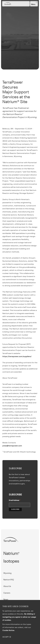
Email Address (15, 501)
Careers (7, 593)
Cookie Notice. (9, 631)
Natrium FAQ (9, 580)
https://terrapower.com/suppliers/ (17, 357)
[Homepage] (8, 4)
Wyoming (7, 573)
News (6, 600)
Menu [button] (33, 4)
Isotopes (11, 561)
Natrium (11, 554)
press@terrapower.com (12, 446)
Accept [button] (6, 637)
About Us (7, 586)
